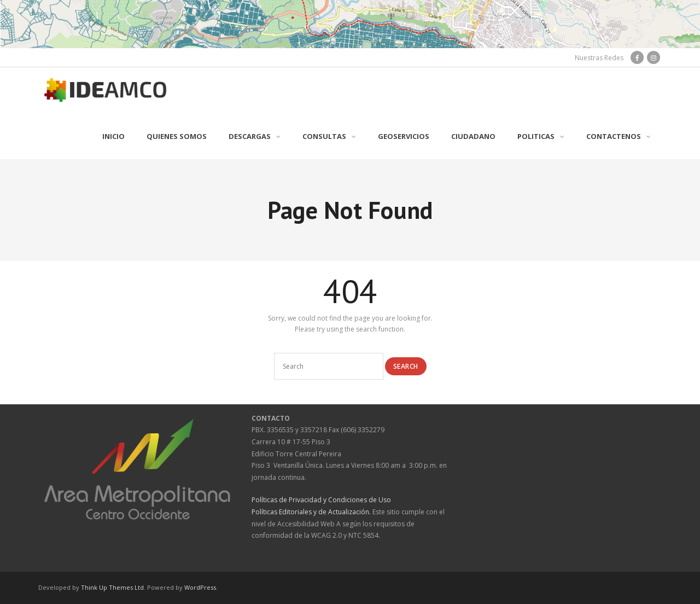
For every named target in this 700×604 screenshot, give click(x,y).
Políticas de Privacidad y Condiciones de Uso (321, 500)
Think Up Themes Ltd (112, 587)
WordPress (200, 587)
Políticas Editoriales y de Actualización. (311, 512)
